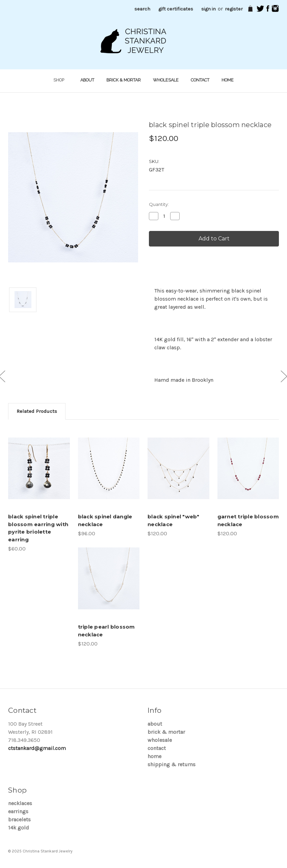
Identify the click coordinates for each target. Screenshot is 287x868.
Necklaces (20, 803)
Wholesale (166, 80)
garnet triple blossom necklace (248, 520)
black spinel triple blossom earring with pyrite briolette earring (38, 528)
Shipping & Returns (172, 764)
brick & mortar (124, 80)
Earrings (18, 811)
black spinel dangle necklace (105, 520)
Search (142, 9)
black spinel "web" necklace (174, 520)
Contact (200, 80)
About (87, 80)
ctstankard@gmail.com (37, 748)
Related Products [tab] (37, 411)
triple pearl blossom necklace (107, 631)
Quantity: (159, 204)
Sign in (208, 9)
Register (234, 9)
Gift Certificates (176, 9)
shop (61, 80)
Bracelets (19, 819)
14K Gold (19, 828)
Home (228, 80)
